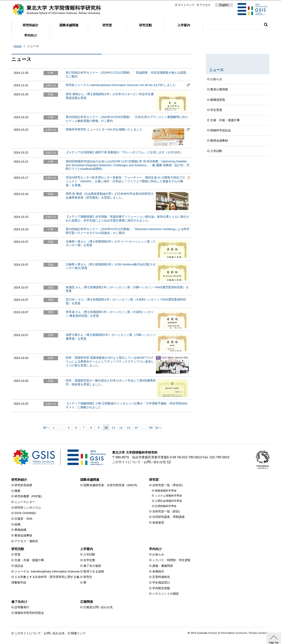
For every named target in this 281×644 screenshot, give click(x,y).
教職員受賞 (218, 100)
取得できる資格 (94, 571)
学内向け (31, 35)
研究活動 (145, 25)
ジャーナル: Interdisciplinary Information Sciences (47, 571)
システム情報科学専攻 (168, 496)
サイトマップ (186, 5)
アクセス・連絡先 (26, 541)
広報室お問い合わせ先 (98, 607)
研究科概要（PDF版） (29, 496)
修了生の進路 (92, 566)
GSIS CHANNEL (25, 513)
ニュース (33, 46)
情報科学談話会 (221, 130)
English (224, 5)
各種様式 (158, 571)
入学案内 (184, 25)
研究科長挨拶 (23, 485)
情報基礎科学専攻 (166, 491)
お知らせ (216, 79)
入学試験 (216, 151)
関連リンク (78, 633)
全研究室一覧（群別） (167, 511)
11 (114, 428)
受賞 (17, 554)
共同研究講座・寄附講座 (168, 517)
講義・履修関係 (163, 566)
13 (128, 428)
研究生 (88, 577)
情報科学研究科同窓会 (29, 613)
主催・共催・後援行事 (225, 120)
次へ (158, 428)
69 (151, 428)
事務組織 (20, 530)
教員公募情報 (219, 89)
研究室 (107, 25)
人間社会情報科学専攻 (168, 501)
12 (121, 428)
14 (136, 428)
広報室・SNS (23, 519)
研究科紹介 (31, 25)
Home (18, 46)
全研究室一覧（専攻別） (168, 485)
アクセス (205, 5)
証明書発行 (22, 607)
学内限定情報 (161, 588)
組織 (17, 524)
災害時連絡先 (161, 577)
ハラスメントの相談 (166, 594)
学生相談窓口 (161, 583)
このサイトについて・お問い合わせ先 (139, 462)
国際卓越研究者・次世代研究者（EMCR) (110, 485)
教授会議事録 (219, 141)
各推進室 (158, 523)
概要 (17, 491)
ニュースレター (25, 502)
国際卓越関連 (69, 25)
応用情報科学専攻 (166, 506)
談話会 (19, 566)
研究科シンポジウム (28, 508)
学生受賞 (216, 110)
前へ (46, 428)
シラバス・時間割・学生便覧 (171, 560)
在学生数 (89, 560)
